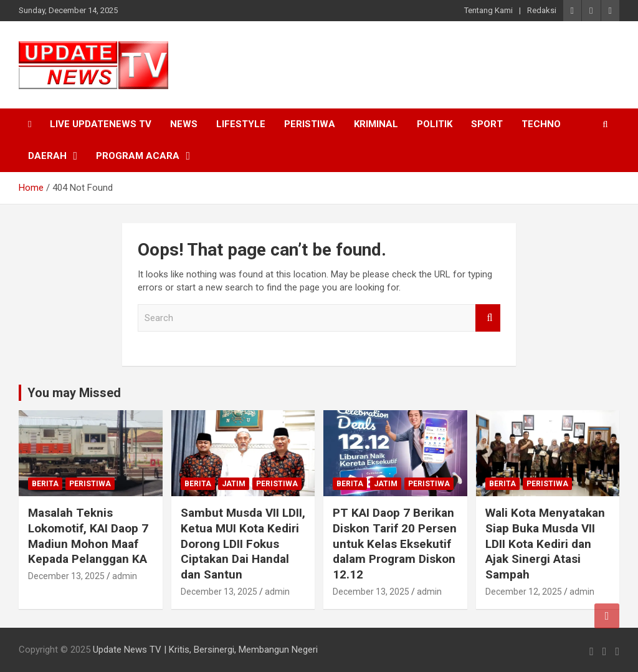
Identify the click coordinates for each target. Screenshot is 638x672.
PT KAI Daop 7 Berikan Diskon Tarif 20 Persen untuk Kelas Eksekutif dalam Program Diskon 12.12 (395, 544)
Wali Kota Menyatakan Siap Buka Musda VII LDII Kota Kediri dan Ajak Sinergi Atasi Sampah (545, 544)
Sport (487, 124)
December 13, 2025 (66, 576)
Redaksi (542, 10)
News (184, 124)
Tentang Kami (488, 10)
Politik (435, 124)
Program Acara (138, 156)
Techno (541, 124)
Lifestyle (241, 124)
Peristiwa (310, 124)
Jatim (234, 484)
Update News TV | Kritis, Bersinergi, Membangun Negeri (205, 650)
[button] (93, 65)
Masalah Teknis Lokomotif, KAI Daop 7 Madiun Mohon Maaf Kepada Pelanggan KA (88, 536)
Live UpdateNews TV (101, 124)
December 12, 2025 (524, 592)
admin (125, 576)
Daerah (47, 156)
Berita (45, 484)
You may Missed (74, 393)
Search (488, 318)
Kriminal (376, 124)
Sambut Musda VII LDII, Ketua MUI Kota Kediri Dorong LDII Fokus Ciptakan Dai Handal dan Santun (243, 544)
